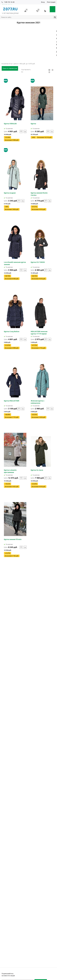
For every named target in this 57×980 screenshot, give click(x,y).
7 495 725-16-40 (9, 2)
